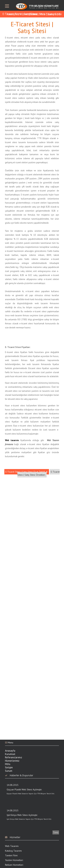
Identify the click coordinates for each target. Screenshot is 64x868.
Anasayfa (12, 14)
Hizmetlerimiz (29, 14)
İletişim (9, 767)
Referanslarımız (14, 757)
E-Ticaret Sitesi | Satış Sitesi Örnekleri (38, 473)
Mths (8, 764)
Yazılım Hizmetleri (14, 860)
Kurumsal (10, 754)
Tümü (56, 832)
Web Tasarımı (12, 846)
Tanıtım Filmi (11, 855)
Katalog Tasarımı (13, 851)
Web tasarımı (12, 440)
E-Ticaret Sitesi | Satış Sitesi (20, 14)
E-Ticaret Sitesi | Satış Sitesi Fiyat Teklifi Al (27, 472)
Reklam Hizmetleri (14, 865)
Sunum (9, 771)
